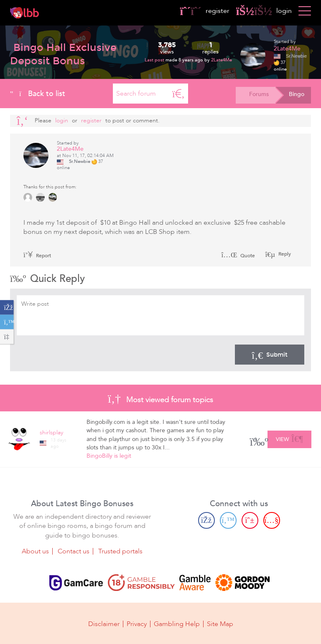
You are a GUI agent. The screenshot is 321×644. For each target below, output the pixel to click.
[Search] (178, 94)
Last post (155, 60)
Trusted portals (120, 551)
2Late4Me (222, 60)
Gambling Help (177, 624)
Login (62, 120)
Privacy (137, 624)
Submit (270, 355)
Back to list (38, 94)
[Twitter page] (228, 520)
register (205, 11)
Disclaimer (104, 624)
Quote (238, 256)
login (264, 11)
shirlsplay (51, 432)
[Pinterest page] (250, 520)
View (289, 438)
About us (35, 551)
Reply (284, 254)
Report (37, 256)
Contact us (74, 551)
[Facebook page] (206, 520)
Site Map (220, 624)
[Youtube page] (272, 520)
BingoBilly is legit (109, 456)
